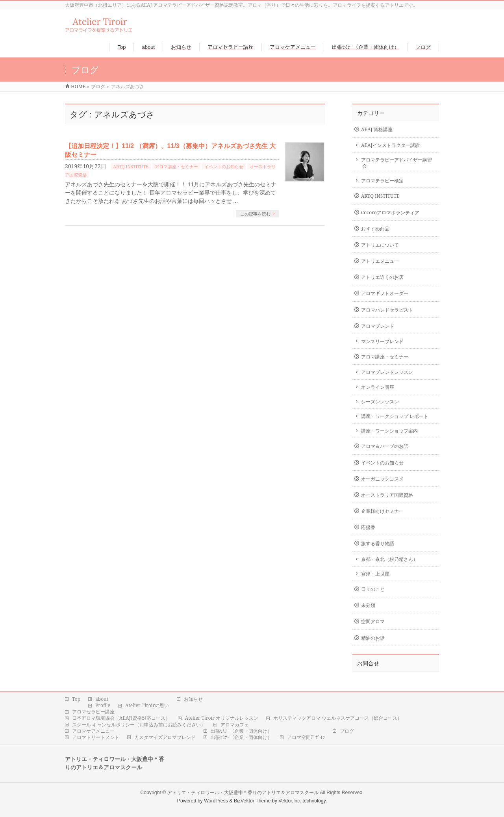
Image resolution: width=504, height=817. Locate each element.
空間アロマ (373, 621)
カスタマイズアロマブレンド (165, 737)
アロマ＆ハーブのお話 (385, 446)
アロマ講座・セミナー (176, 166)
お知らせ (193, 699)
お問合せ (368, 663)
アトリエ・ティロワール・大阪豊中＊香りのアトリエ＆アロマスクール (243, 793)
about (102, 699)
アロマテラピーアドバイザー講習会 (397, 163)
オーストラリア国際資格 (387, 495)
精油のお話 (373, 638)
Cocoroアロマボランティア (390, 213)
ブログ (347, 731)
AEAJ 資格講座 (377, 129)
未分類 (368, 605)
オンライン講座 (378, 387)
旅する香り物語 (378, 543)
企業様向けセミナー (382, 511)
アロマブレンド (378, 326)
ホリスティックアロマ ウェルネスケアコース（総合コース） (338, 718)
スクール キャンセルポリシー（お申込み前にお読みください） (139, 725)
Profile (103, 706)
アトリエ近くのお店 (382, 277)
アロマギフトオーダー (385, 293)
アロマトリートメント (96, 737)
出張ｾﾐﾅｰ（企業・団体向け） (241, 731)
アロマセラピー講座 (93, 712)
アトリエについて (380, 245)
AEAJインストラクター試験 (390, 145)
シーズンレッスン (380, 402)
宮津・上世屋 (375, 574)
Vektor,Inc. (290, 801)
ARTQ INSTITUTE (131, 166)
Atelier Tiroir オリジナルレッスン (222, 718)
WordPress (216, 801)
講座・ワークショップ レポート (395, 416)
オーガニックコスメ (382, 479)
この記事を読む (255, 214)
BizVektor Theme (252, 801)
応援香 (368, 527)
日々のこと (373, 589)
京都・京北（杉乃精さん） (389, 559)
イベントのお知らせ (224, 166)
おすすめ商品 (375, 229)
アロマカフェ (235, 725)
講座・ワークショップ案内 (389, 431)
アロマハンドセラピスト (387, 310)
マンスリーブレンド (382, 341)
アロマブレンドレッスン (387, 372)
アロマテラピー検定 (382, 181)
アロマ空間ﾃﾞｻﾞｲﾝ (306, 737)
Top (76, 699)
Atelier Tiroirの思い (147, 706)
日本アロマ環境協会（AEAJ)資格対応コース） (121, 718)
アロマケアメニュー (93, 731)
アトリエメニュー (380, 261)
